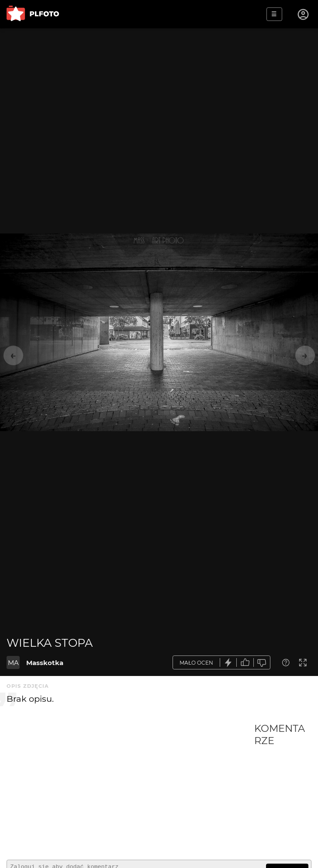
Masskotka (45, 663)
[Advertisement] (130, 788)
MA (13, 663)
